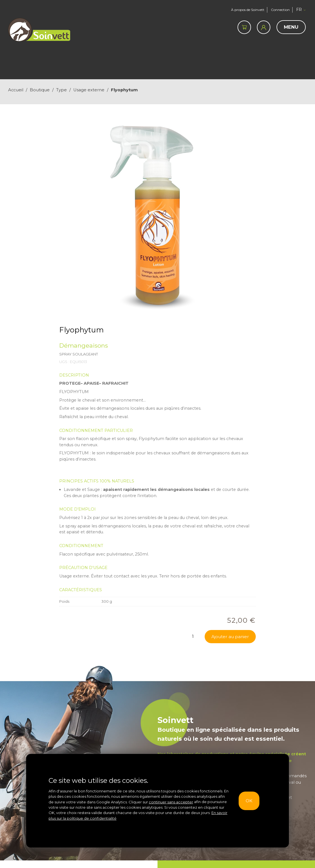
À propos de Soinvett (246, 10)
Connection (280, 10)
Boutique (40, 90)
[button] (302, 10)
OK (248, 801)
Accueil (16, 90)
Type (61, 90)
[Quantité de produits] (193, 636)
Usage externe (89, 90)
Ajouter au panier (229, 637)
